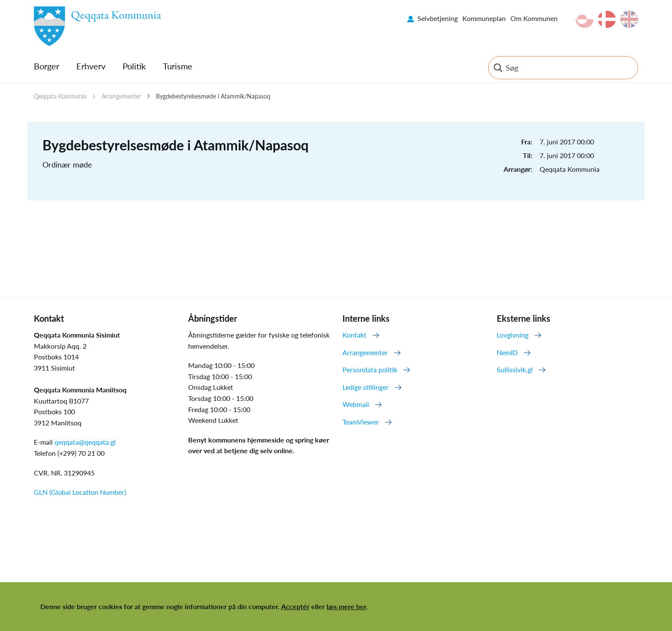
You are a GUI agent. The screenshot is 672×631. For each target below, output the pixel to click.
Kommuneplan (484, 18)
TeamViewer (361, 422)
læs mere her (346, 606)
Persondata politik (370, 369)
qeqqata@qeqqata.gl (85, 442)
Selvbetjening (438, 18)
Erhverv (91, 66)
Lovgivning (513, 335)
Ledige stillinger (366, 387)
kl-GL (585, 19)
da (607, 19)
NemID (507, 352)
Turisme (178, 66)
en (629, 19)
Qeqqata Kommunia (60, 96)
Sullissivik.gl (515, 369)
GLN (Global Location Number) (80, 492)
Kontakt (354, 335)
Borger (46, 66)
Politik (134, 66)
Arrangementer (121, 96)
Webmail (356, 404)
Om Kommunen (534, 18)
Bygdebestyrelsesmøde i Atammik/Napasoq (213, 96)
